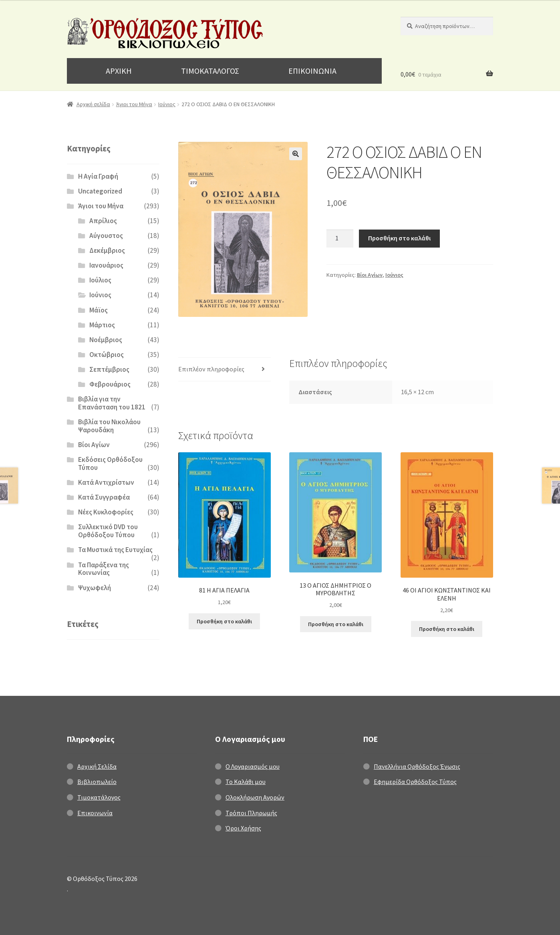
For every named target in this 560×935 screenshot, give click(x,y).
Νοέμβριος (106, 340)
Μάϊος (99, 310)
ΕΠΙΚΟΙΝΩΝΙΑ (312, 71)
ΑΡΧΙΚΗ (119, 71)
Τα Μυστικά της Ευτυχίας (115, 550)
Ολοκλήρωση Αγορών (255, 797)
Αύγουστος (106, 236)
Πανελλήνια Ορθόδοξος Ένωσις (417, 766)
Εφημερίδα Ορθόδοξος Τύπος (415, 782)
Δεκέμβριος (107, 250)
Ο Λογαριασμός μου (253, 766)
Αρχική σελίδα (93, 104)
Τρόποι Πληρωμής (251, 813)
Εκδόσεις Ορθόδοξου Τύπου (110, 463)
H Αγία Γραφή (98, 176)
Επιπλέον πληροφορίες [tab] (211, 369)
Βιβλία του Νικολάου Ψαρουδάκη (109, 426)
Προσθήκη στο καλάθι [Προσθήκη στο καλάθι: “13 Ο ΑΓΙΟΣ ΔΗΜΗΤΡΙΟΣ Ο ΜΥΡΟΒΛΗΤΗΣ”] (336, 624)
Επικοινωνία (95, 813)
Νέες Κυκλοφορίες (106, 512)
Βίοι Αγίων (370, 275)
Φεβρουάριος (110, 384)
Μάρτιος (102, 325)
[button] (296, 154)
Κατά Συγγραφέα (104, 497)
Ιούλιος (100, 280)
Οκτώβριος (107, 355)
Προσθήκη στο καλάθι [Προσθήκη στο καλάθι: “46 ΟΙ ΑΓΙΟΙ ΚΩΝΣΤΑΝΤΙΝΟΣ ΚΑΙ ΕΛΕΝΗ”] (447, 629)
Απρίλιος (103, 221)
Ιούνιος (167, 104)
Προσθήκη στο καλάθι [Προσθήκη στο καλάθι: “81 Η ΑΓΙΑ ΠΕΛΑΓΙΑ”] (224, 621)
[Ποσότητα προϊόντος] (340, 239)
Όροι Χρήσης (243, 828)
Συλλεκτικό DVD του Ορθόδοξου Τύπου (108, 531)
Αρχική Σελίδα (97, 766)
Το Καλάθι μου (246, 782)
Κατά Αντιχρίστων (106, 482)
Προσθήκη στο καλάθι (399, 238)
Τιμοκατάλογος (99, 797)
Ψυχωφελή (95, 588)
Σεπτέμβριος (109, 369)
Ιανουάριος (106, 265)
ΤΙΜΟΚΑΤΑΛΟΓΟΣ (210, 71)
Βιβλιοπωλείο (97, 782)
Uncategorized (100, 191)
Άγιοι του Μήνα (134, 104)
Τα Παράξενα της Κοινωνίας (104, 569)
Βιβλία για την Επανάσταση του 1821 (112, 403)
